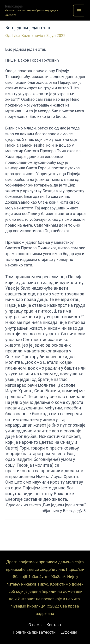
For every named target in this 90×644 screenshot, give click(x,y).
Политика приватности (34, 632)
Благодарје (14, 6)
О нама (35, 625)
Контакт (54, 625)
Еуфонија (69, 632)
